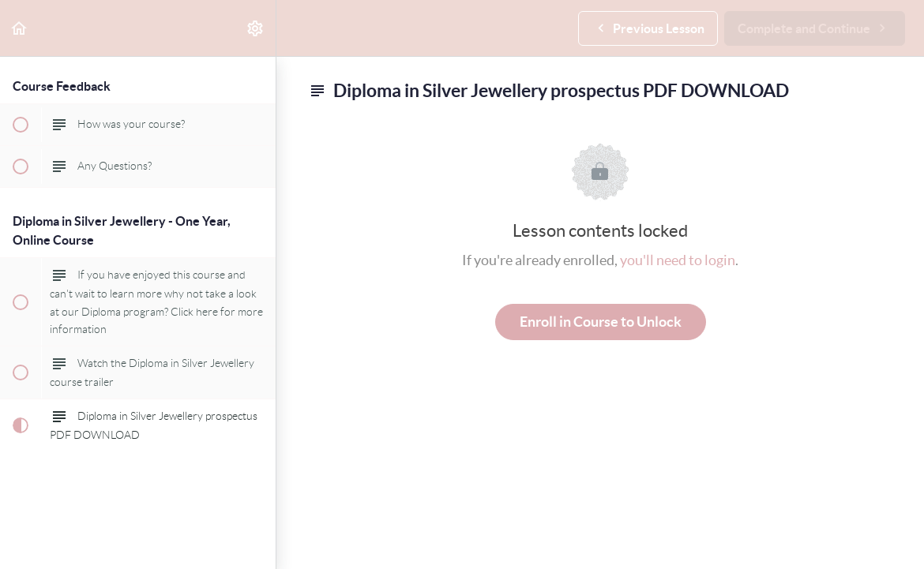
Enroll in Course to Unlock (601, 322)
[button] (20, 28)
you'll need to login (678, 260)
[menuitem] (256, 28)
